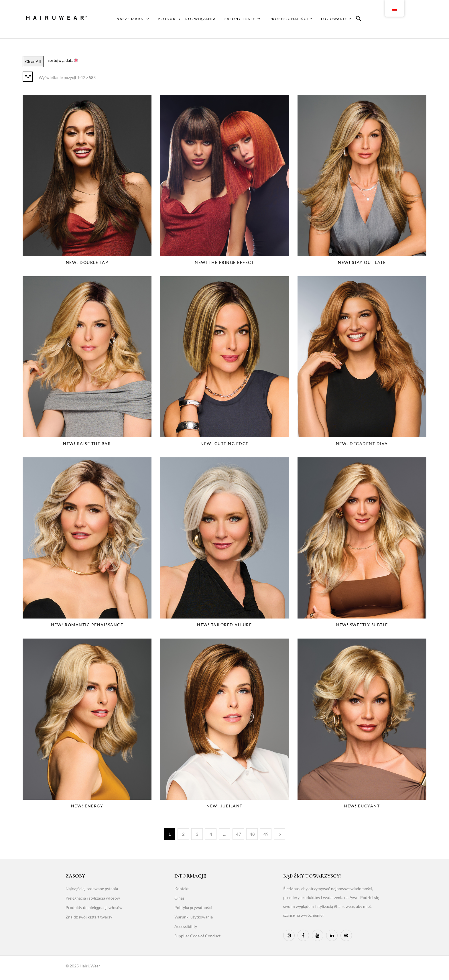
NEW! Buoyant (362, 806)
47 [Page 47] (239, 834)
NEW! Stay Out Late (362, 262)
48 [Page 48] (252, 834)
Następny (279, 834)
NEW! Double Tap (87, 262)
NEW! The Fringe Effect (224, 262)
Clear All (33, 61)
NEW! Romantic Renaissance (87, 625)
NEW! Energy (87, 806)
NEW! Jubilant (224, 806)
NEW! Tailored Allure (224, 625)
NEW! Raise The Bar (87, 443)
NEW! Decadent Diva (362, 443)
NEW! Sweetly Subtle (362, 625)
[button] (359, 19)
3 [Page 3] (197, 834)
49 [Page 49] (266, 834)
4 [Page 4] (211, 834)
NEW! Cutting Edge (224, 443)
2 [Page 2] (183, 834)
